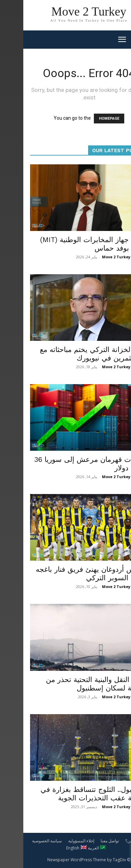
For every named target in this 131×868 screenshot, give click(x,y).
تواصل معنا (86, 841)
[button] (122, 40)
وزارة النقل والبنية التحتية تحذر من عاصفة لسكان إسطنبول (73, 684)
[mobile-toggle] (99, 40)
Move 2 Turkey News (99, 257)
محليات (116, 668)
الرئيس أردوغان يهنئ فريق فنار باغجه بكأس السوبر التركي (68, 573)
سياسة (116, 228)
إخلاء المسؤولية (58, 841)
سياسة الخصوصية (24, 841)
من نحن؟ (109, 841)
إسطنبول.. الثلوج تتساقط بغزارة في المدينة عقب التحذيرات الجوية (71, 794)
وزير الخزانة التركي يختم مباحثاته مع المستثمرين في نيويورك (70, 354)
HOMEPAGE (86, 119)
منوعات (115, 558)
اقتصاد (116, 338)
